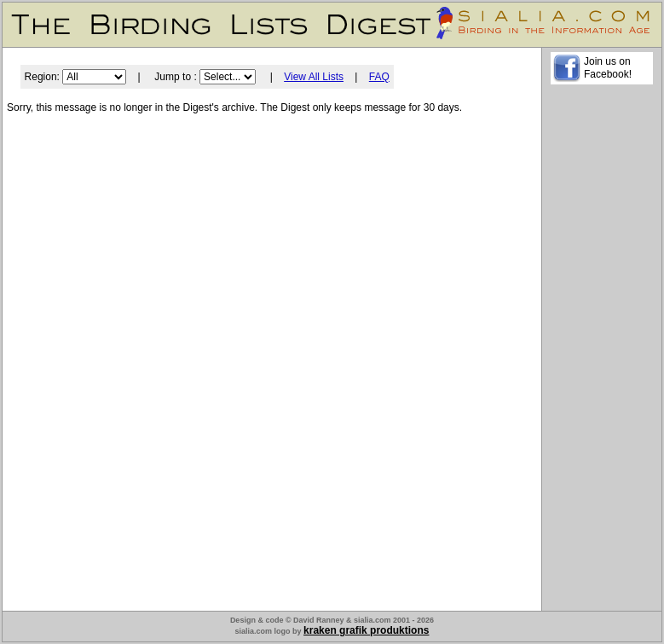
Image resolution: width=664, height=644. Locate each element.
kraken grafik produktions (366, 630)
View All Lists (314, 77)
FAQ (379, 77)
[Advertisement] (602, 351)
